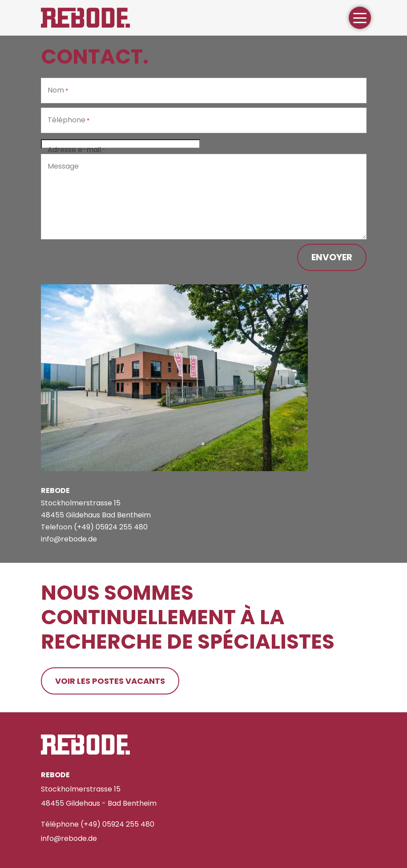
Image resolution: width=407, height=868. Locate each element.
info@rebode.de (69, 539)
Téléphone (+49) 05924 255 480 (98, 824)
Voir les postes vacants (110, 681)
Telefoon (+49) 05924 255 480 (94, 527)
